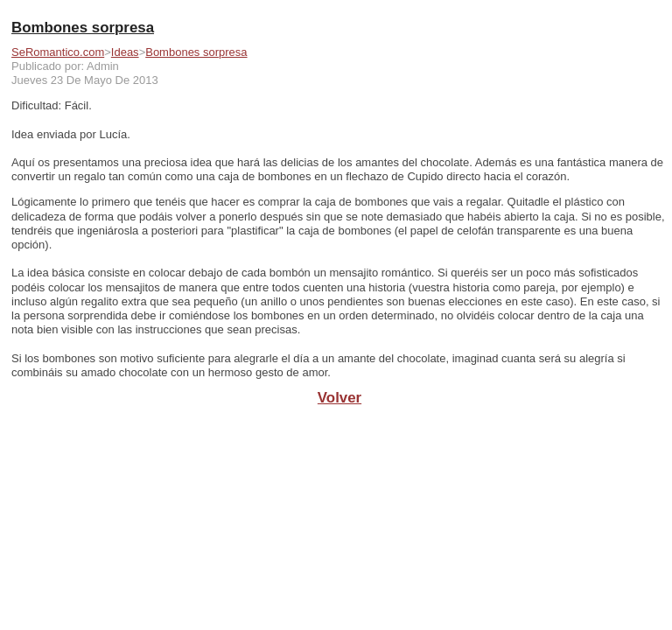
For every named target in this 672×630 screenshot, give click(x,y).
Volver (339, 398)
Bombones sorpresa (196, 52)
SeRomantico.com (58, 52)
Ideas (125, 52)
